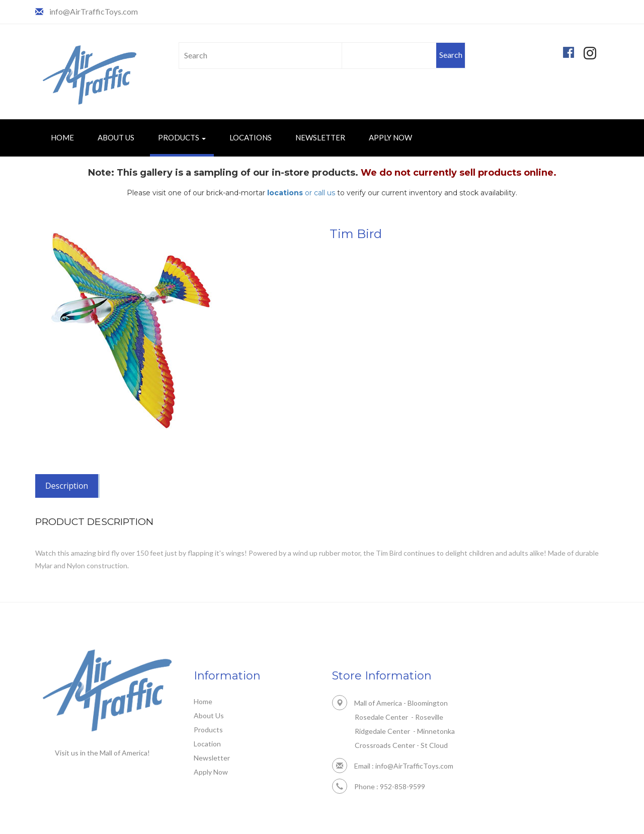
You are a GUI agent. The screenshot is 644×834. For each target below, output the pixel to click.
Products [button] (182, 137)
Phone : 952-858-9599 (379, 786)
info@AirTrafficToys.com (94, 11)
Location (207, 744)
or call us (301, 193)
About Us (116, 137)
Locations (251, 137)
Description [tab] (67, 486)
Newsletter (320, 137)
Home (62, 137)
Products (208, 730)
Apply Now (390, 137)
